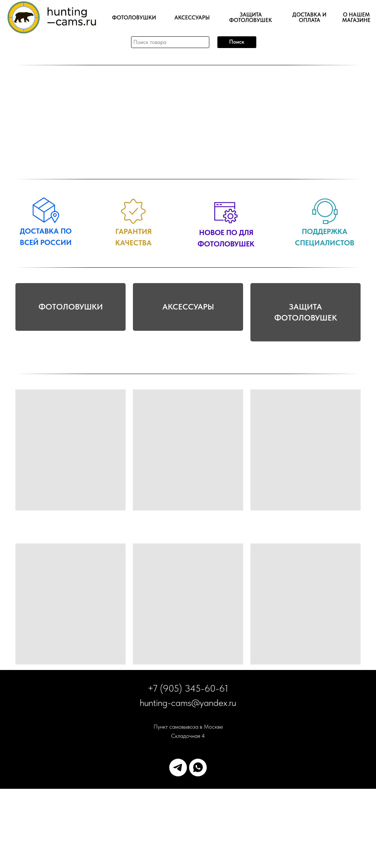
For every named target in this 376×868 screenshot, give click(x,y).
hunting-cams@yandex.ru (188, 782)
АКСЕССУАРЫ (188, 352)
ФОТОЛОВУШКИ (71, 352)
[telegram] (178, 847)
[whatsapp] (198, 847)
